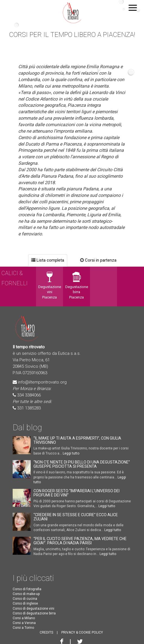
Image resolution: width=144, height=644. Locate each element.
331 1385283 (29, 408)
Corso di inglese (25, 603)
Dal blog (27, 427)
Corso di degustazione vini (33, 609)
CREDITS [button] (46, 632)
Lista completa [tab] (48, 260)
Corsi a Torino (23, 628)
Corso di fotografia (27, 589)
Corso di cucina (25, 599)
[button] (133, 7)
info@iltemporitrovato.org (42, 382)
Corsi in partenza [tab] (98, 260)
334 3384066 (29, 395)
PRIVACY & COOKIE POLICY (82, 632)
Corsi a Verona (24, 623)
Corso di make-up (26, 594)
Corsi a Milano (24, 618)
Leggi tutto (71, 453)
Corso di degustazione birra (34, 613)
